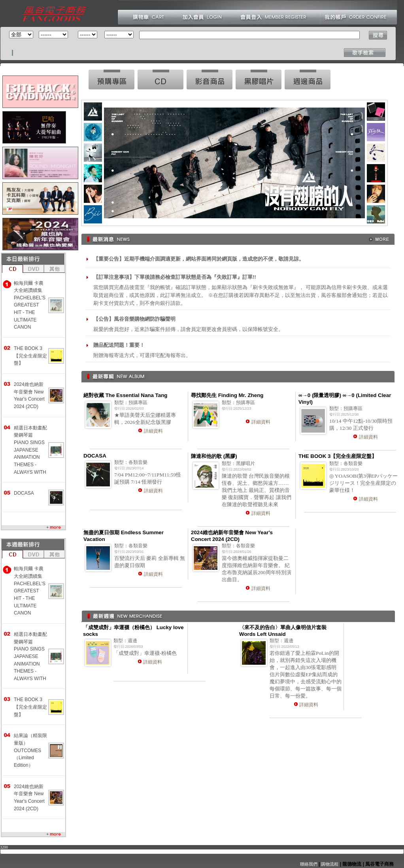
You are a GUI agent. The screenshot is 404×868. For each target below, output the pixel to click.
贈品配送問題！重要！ (119, 345)
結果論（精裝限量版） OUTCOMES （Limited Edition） (30, 750)
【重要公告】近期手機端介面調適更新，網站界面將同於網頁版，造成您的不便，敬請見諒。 (199, 259)
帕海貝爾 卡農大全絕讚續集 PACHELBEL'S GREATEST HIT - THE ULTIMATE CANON (30, 305)
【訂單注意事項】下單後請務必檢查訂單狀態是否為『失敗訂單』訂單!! (175, 277)
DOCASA (24, 493)
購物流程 (329, 864)
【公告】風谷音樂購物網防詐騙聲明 (134, 319)
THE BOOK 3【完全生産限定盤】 (30, 356)
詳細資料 (153, 431)
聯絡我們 (309, 864)
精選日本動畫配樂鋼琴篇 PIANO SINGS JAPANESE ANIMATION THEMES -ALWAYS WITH (30, 450)
